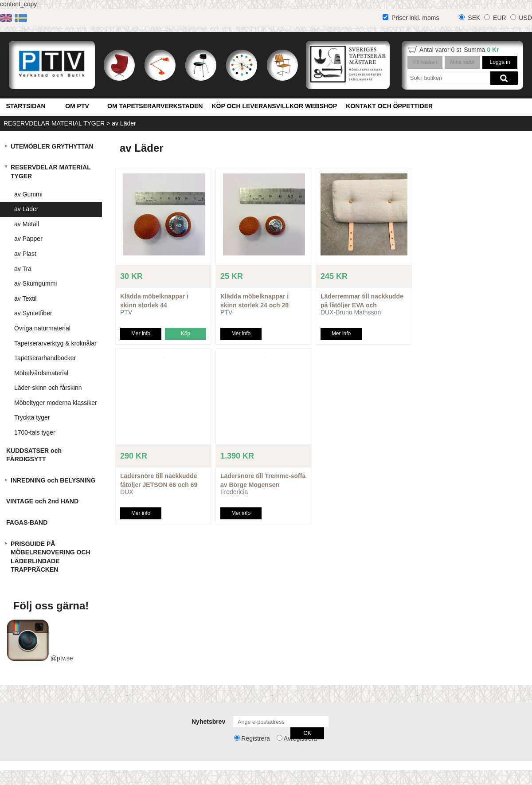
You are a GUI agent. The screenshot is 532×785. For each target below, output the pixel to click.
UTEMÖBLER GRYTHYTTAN (52, 146)
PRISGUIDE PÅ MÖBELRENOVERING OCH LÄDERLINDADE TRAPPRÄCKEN (51, 557)
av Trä (23, 269)
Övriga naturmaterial (42, 328)
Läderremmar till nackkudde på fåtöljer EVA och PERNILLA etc (362, 305)
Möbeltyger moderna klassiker (56, 403)
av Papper (28, 239)
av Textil (25, 298)
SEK (474, 18)
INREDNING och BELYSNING (53, 480)
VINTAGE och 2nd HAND (42, 501)
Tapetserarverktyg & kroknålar (55, 343)
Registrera (256, 738)
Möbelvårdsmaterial (41, 373)
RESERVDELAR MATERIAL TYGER (54, 123)
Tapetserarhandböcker (45, 358)
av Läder (124, 123)
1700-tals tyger (35, 432)
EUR (500, 18)
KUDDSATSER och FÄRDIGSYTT (34, 455)
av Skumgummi (35, 283)
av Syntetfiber (33, 313)
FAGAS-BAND (27, 522)
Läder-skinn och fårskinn (48, 388)
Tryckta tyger (32, 417)
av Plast (25, 254)
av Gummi (28, 194)
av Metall (27, 224)
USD (525, 18)
